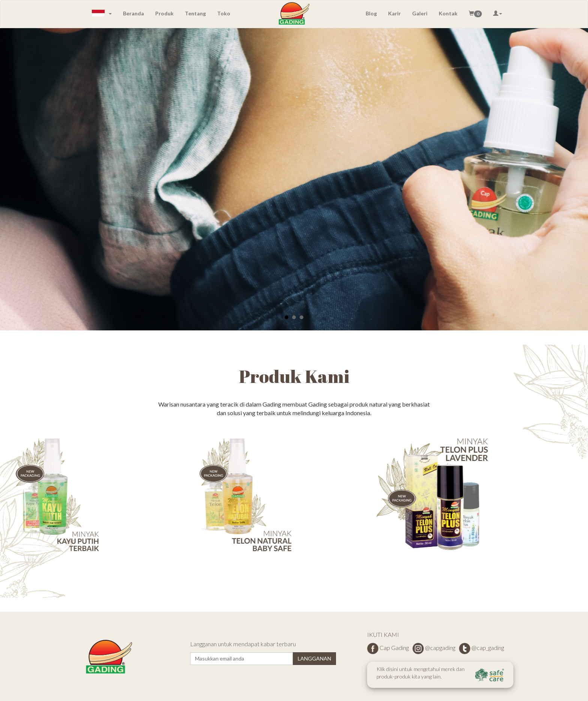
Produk (164, 13)
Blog (371, 13)
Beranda (133, 13)
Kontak (448, 13)
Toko (224, 13)
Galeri (420, 13)
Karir (394, 13)
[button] (475, 14)
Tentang (195, 13)
